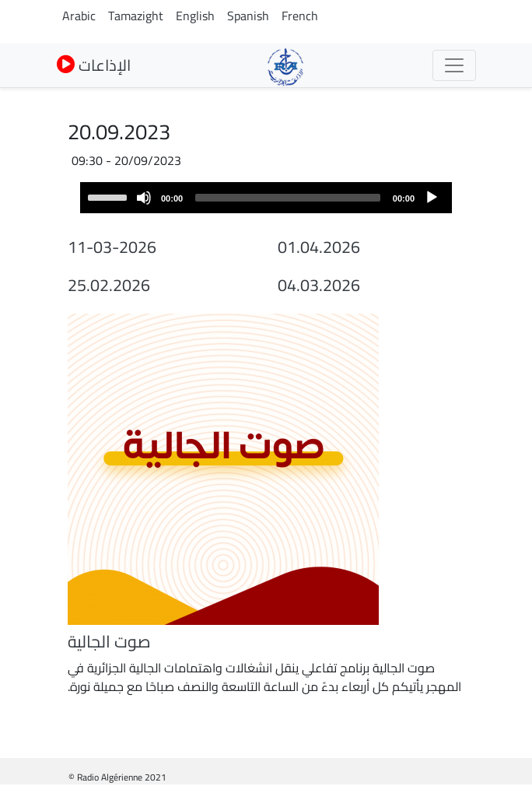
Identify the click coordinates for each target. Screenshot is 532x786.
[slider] (288, 198)
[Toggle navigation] (454, 65)
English (195, 16)
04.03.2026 (319, 285)
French (300, 16)
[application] (266, 198)
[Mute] (144, 198)
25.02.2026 (109, 285)
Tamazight (136, 16)
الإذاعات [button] (94, 65)
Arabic (79, 16)
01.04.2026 (319, 247)
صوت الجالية (109, 641)
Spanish (248, 16)
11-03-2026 (112, 247)
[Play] (432, 198)
